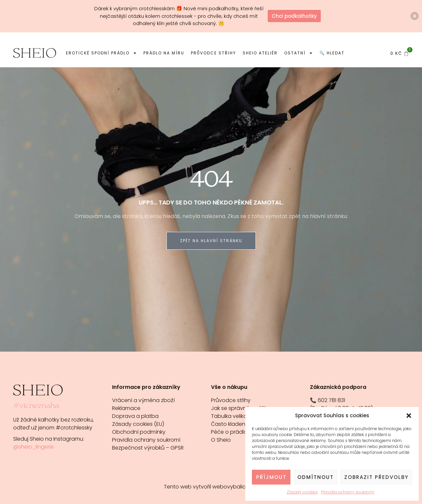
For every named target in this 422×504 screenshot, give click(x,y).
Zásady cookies (302, 492)
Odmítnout (316, 477)
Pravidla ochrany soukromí (348, 492)
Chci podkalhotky (294, 16)
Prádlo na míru (164, 53)
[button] (409, 416)
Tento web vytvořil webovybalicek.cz (211, 487)
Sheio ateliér (260, 53)
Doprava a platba (135, 416)
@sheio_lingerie (33, 447)
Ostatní (299, 53)
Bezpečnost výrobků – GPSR (148, 448)
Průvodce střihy (213, 53)
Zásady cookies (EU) (138, 424)
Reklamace (126, 408)
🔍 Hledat (332, 53)
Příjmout (271, 477)
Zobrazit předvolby (376, 477)
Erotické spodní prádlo (101, 53)
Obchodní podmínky (139, 432)
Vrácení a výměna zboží (143, 400)
